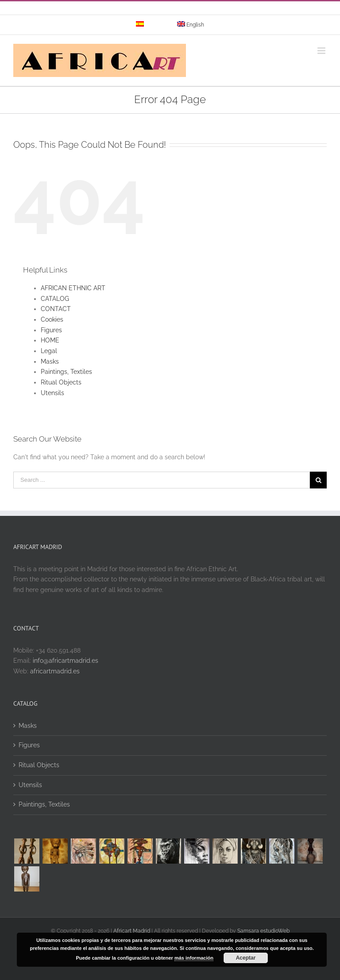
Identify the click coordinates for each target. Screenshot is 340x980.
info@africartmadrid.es (66, 661)
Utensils (52, 393)
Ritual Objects (61, 382)
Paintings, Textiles (66, 372)
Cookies (52, 319)
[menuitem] (151, 25)
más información (194, 958)
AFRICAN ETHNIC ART (73, 288)
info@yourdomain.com (208, 11)
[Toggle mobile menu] (322, 51)
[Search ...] (162, 480)
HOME (50, 340)
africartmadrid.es (55, 671)
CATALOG (55, 299)
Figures (51, 330)
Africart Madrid (132, 931)
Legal (49, 351)
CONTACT (56, 309)
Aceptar (246, 958)
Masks (50, 361)
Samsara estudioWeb (263, 931)
